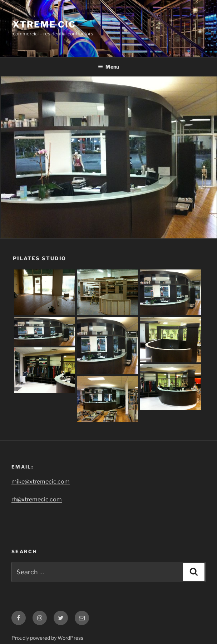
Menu (108, 67)
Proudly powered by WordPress (47, 638)
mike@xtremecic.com (41, 482)
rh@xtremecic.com (37, 499)
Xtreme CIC (44, 24)
